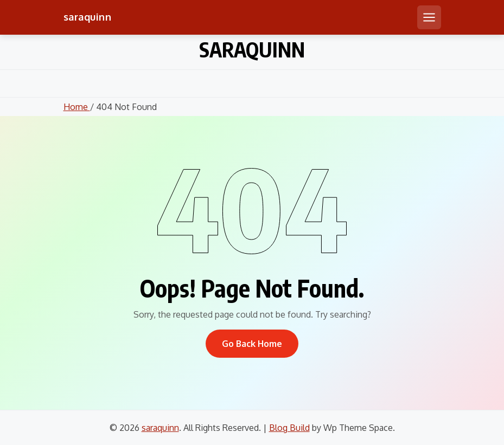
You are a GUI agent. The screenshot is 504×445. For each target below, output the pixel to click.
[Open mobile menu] (429, 17)
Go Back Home (252, 344)
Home (77, 107)
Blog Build (289, 428)
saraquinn (88, 17)
